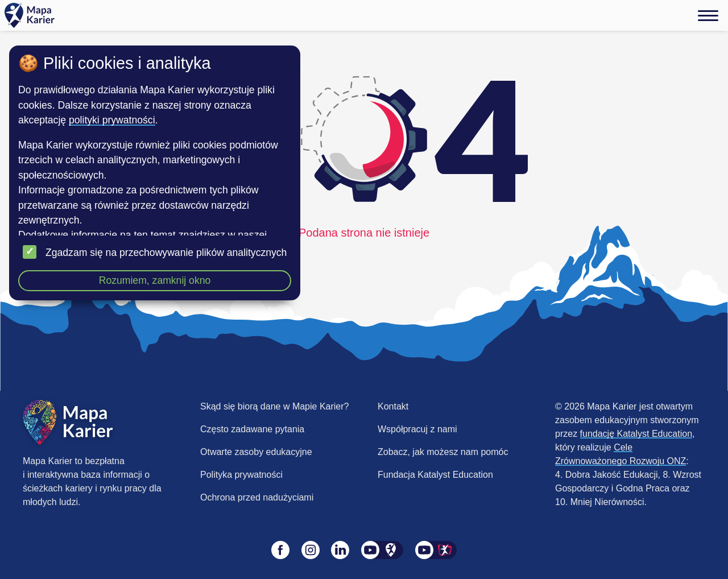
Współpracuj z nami (417, 429)
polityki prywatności (112, 120)
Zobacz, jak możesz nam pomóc (443, 452)
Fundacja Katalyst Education (435, 475)
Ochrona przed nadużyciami (257, 497)
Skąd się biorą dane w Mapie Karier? (274, 406)
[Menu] (708, 15)
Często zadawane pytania (252, 429)
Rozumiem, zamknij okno (155, 280)
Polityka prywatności (241, 475)
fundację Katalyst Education (636, 434)
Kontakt (393, 406)
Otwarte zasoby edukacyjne (256, 452)
